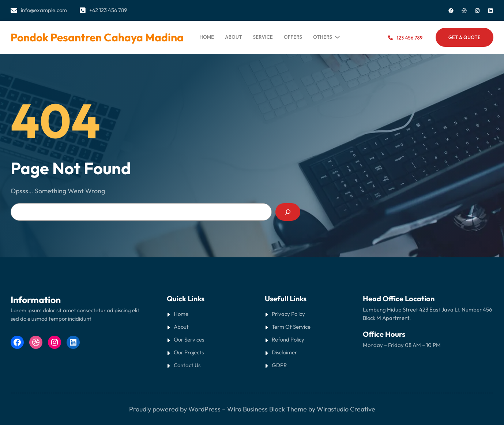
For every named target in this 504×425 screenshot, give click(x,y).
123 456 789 (410, 38)
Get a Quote (464, 37)
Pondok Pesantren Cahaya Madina (97, 37)
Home (207, 37)
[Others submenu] (336, 36)
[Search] (288, 212)
